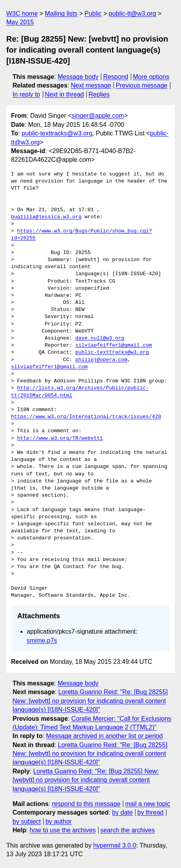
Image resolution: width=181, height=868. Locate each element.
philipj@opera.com (101, 360)
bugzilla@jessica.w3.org (46, 217)
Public (93, 14)
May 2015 (20, 22)
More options (151, 77)
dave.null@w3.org (100, 338)
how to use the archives (63, 830)
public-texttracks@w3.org (57, 133)
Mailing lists (61, 14)
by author (59, 821)
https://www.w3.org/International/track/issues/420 (86, 417)
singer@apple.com (98, 116)
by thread (151, 812)
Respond (116, 77)
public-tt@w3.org (132, 14)
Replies (99, 94)
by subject (27, 821)
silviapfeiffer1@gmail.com (114, 345)
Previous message (142, 85)
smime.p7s (42, 640)
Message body (78, 77)
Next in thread (64, 94)
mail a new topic (148, 804)
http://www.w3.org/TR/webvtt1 (60, 439)
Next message (91, 85)
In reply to (26, 94)
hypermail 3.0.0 (114, 845)
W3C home (22, 14)
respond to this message (86, 804)
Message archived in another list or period (104, 736)
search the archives (128, 830)
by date (122, 812)
